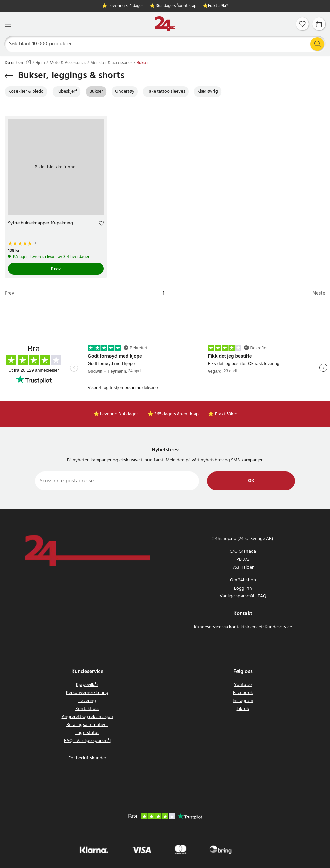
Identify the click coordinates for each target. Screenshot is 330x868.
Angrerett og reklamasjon (87, 717)
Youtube (243, 685)
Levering (87, 701)
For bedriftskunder (87, 758)
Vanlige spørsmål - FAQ (243, 596)
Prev (10, 293)
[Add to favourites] (101, 224)
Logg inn (243, 588)
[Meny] (8, 24)
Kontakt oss (87, 709)
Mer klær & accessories (111, 63)
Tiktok (243, 709)
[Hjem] (165, 24)
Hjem (40, 63)
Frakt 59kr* (218, 6)
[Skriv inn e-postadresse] (117, 481)
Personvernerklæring (87, 693)
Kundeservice (278, 627)
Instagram (243, 701)
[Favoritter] (302, 24)
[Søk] (165, 44)
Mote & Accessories (68, 63)
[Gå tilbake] (9, 76)
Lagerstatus (87, 733)
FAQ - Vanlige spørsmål (87, 741)
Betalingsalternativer (87, 725)
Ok (251, 481)
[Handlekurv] (319, 24)
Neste (319, 293)
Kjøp (56, 269)
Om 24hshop (243, 580)
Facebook (243, 693)
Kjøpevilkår (87, 685)
